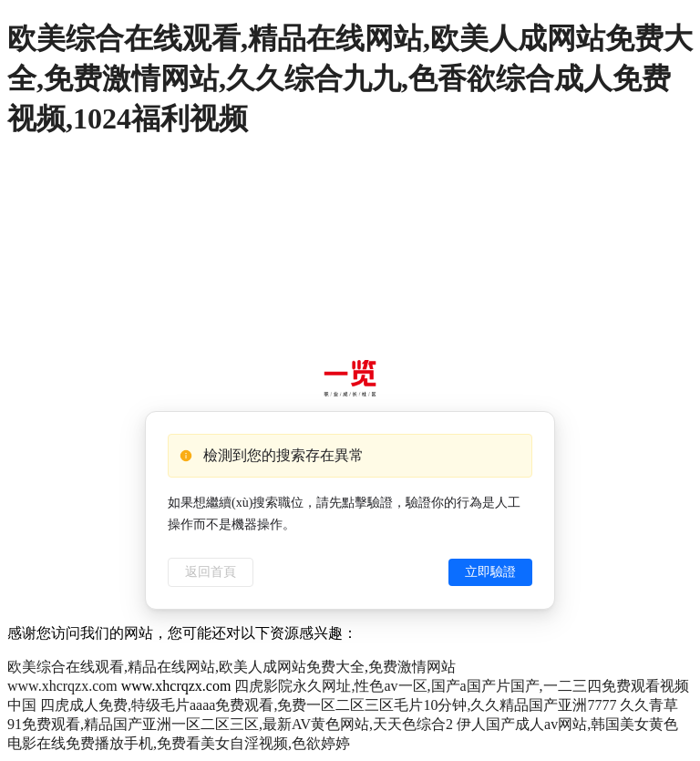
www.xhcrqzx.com (62, 686)
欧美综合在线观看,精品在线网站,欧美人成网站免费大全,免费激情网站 (232, 667)
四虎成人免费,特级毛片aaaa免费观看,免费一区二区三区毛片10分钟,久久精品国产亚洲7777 (328, 705)
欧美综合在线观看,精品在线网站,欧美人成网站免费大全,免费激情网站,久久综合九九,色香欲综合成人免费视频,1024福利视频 (350, 78)
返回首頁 (211, 572)
